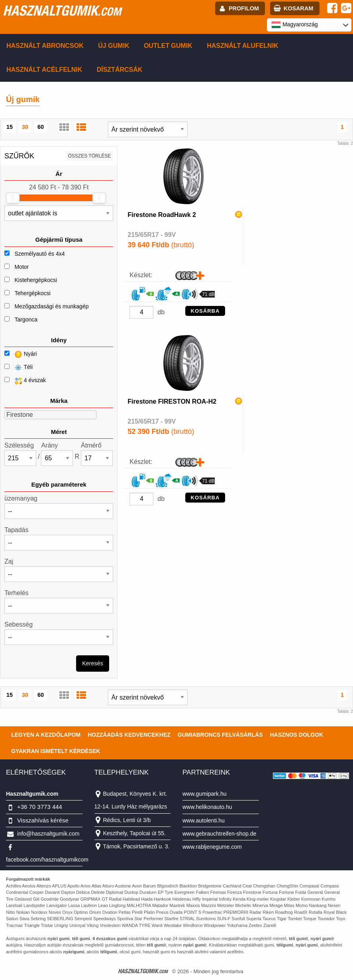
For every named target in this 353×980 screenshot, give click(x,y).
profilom (244, 8)
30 (25, 127)
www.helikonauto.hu (207, 807)
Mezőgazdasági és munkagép (51, 306)
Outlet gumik (168, 46)
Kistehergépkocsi (36, 280)
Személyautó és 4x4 (39, 254)
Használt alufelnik (243, 46)
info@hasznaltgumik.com (48, 834)
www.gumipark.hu (205, 794)
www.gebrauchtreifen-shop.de (219, 834)
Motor (22, 267)
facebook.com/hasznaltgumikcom (47, 860)
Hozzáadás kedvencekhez (129, 735)
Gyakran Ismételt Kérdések (56, 751)
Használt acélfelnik (44, 70)
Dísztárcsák (120, 70)
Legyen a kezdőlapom (46, 735)
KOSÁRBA (205, 311)
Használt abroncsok (45, 46)
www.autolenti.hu (204, 820)
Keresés (93, 663)
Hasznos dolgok (296, 735)
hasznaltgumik (62, 10)
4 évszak (25, 381)
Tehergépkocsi (32, 293)
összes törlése (90, 156)
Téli (19, 368)
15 (10, 127)
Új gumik (114, 46)
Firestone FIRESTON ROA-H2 (172, 401)
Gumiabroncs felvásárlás (220, 735)
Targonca (26, 319)
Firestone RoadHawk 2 (162, 215)
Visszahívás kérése (43, 820)
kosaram (298, 8)
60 (41, 127)
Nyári (21, 354)
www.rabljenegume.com (212, 847)
